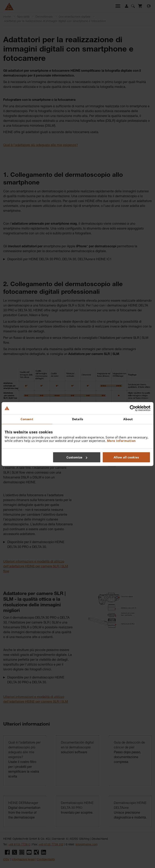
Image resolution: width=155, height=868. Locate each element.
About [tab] (128, 419)
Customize (77, 457)
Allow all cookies (126, 457)
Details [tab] (77, 419)
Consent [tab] (27, 419)
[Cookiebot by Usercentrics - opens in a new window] (133, 408)
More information (121, 441)
